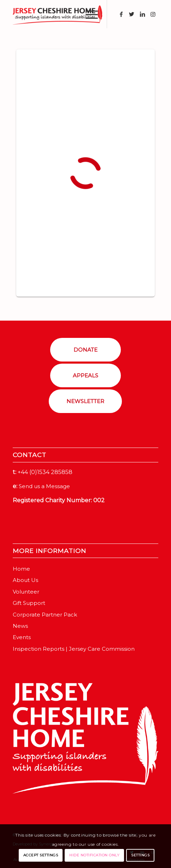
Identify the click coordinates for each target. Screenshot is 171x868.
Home (21, 569)
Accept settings (41, 855)
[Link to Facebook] (121, 14)
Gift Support (29, 603)
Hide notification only (94, 855)
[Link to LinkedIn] (142, 14)
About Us (25, 580)
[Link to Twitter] (132, 14)
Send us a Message (44, 486)
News (20, 626)
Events (22, 637)
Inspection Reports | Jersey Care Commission (74, 649)
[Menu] (88, 14)
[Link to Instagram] (153, 14)
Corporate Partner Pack (45, 615)
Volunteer (26, 592)
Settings (140, 855)
